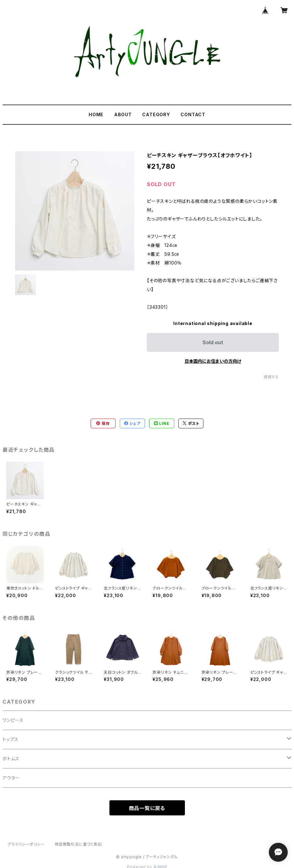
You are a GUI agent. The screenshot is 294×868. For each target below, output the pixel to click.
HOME (96, 114)
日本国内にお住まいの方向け (213, 361)
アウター (11, 778)
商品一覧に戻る (147, 808)
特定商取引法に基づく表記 (78, 844)
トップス (11, 739)
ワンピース (13, 720)
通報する (271, 377)
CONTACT (193, 114)
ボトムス (11, 759)
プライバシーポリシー (26, 844)
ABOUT (123, 114)
